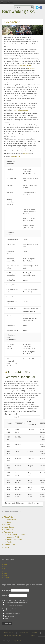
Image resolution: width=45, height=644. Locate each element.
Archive (16, 535)
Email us (32, 635)
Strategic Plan (16, 156)
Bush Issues (7, 571)
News (9, 522)
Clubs (5, 573)
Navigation (9, 2)
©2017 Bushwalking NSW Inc (14, 635)
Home (5, 564)
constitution (32, 68)
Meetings (26, 153)
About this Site (9, 633)
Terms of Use (23, 633)
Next (38, 503)
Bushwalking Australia (25, 65)
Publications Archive (14, 540)
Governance (8, 530)
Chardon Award (9, 545)
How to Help (11, 520)
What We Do (8, 517)
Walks (5, 567)
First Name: (6, 595)
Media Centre (9, 527)
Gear (5, 569)
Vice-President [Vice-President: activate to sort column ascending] (32, 423)
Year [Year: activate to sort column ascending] (9, 423)
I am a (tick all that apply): (10, 609)
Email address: (7, 590)
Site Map (35, 633)
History (6, 547)
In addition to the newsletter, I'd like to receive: (15, 600)
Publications (8, 532)
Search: (27, 417)
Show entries (11, 414)
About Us (6, 578)
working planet (16, 641)
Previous (32, 503)
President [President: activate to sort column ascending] (19, 423)
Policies (10, 542)
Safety (6, 575)
